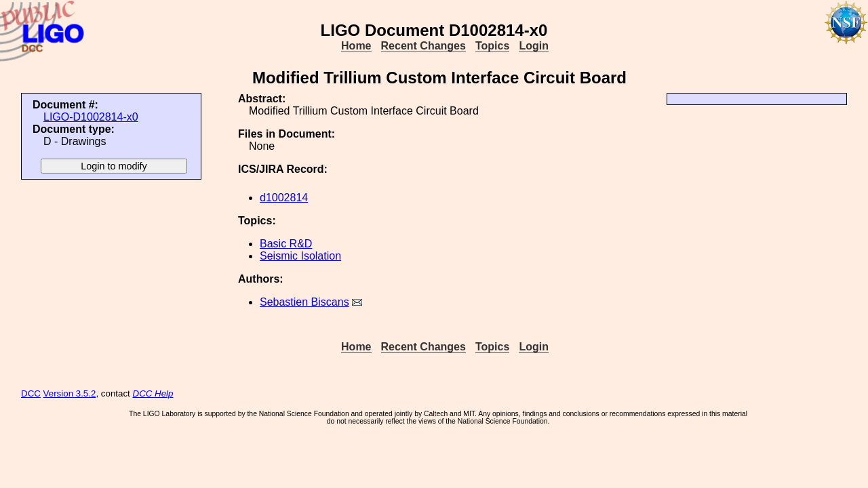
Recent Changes (423, 46)
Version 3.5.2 (70, 393)
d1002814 (284, 198)
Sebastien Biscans (304, 302)
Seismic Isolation (300, 256)
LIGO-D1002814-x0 (91, 117)
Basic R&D (286, 244)
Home (356, 46)
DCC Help (153, 393)
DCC (31, 393)
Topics (492, 46)
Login (534, 46)
